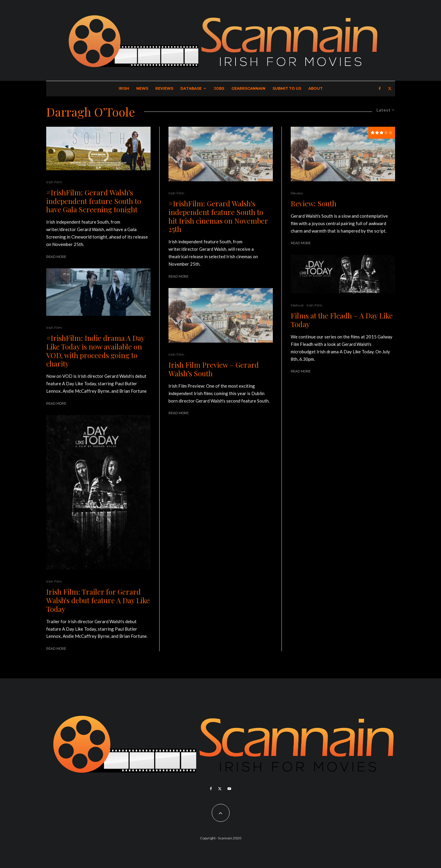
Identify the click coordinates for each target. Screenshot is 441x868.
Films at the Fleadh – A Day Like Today (342, 320)
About (315, 88)
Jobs (219, 88)
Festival (297, 305)
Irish (124, 88)
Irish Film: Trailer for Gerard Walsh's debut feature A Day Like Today (98, 600)
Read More (56, 257)
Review (297, 193)
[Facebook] (380, 89)
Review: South (314, 204)
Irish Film (54, 182)
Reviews (164, 88)
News (142, 88)
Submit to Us (287, 88)
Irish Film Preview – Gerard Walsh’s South (214, 369)
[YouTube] (229, 789)
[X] (390, 89)
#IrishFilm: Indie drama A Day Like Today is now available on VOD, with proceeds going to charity (95, 351)
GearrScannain (248, 88)
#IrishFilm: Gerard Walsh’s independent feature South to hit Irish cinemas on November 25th (218, 216)
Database (191, 88)
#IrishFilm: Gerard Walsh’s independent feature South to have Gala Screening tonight (94, 201)
